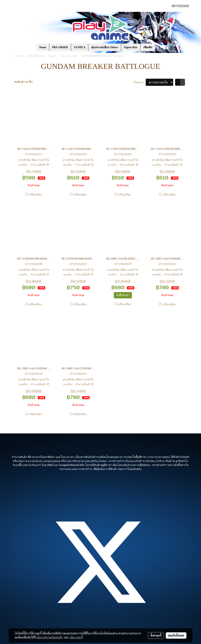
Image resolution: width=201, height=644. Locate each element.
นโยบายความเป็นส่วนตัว (50, 637)
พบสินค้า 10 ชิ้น (23, 82)
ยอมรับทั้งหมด (176, 635)
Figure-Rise (131, 47)
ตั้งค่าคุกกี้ (156, 635)
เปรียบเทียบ (35, 195)
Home (43, 47)
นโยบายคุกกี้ (76, 637)
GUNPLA (80, 47)
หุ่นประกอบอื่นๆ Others (105, 47)
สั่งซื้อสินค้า (123, 295)
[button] (161, 47)
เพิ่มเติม (148, 47)
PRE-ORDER (60, 47)
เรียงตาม (139, 82)
